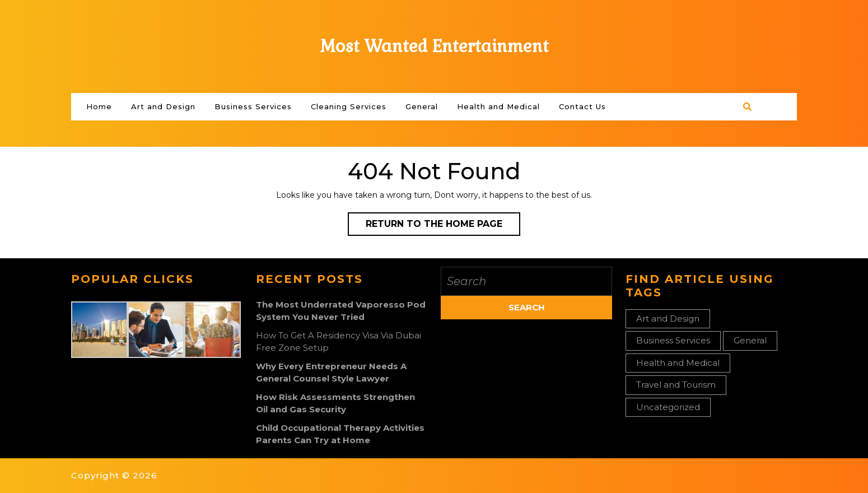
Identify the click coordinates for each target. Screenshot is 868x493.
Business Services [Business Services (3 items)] (673, 340)
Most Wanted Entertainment (434, 46)
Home (99, 106)
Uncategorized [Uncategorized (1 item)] (668, 407)
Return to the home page (443, 226)
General (422, 106)
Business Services (253, 106)
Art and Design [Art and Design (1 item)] (668, 318)
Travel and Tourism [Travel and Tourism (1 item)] (676, 385)
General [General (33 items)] (750, 340)
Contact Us (582, 106)
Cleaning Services (349, 106)
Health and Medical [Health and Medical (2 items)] (678, 363)
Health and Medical (498, 106)
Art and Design (163, 106)
